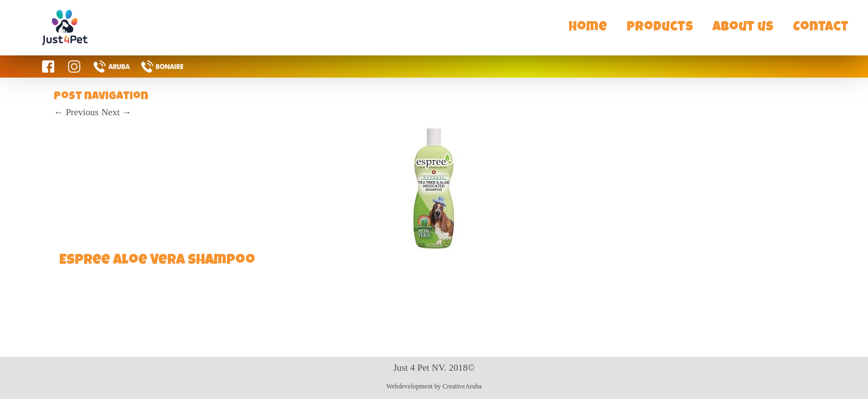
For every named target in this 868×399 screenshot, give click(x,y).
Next (116, 112)
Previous (76, 112)
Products (660, 28)
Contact (821, 28)
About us (743, 28)
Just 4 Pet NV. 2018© (434, 368)
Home (588, 28)
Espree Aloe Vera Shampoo (157, 261)
